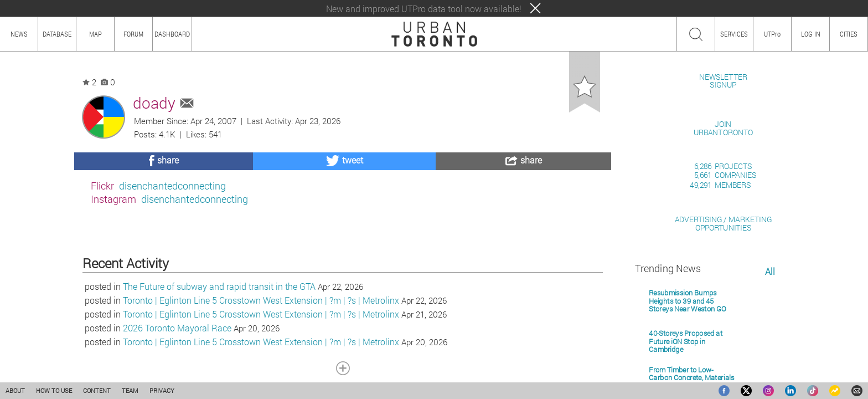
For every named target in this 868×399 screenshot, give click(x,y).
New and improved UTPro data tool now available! (424, 9)
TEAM (130, 390)
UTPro (772, 34)
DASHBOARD (172, 34)
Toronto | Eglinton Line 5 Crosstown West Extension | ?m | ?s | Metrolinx (261, 358)
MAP (95, 34)
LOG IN (811, 34)
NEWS (19, 34)
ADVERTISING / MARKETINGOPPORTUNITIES (723, 351)
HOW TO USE (54, 390)
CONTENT (97, 390)
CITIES (849, 34)
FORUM (133, 34)
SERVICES (734, 34)
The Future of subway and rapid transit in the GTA (219, 344)
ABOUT (15, 390)
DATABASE (57, 34)
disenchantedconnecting (172, 186)
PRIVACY (162, 390)
